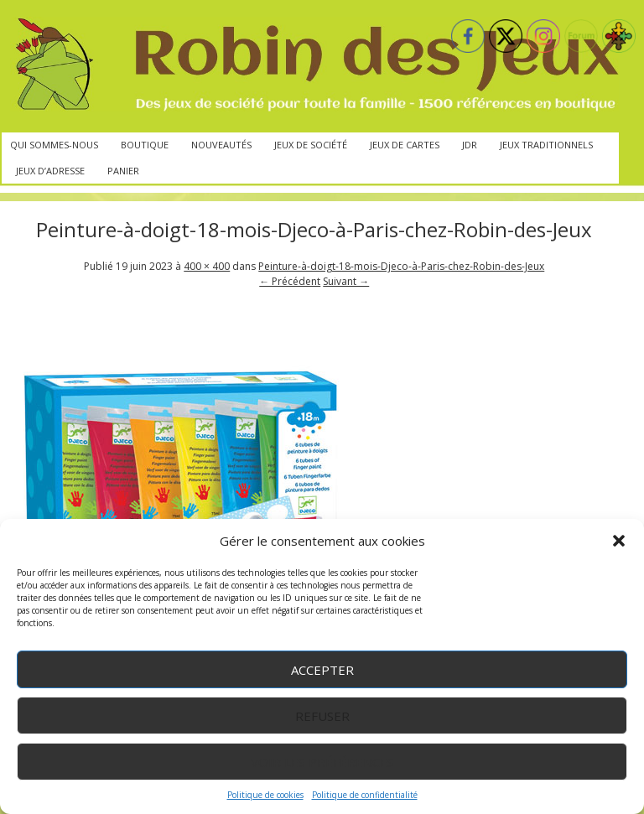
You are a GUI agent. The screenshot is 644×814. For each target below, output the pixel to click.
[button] (619, 541)
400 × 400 (207, 266)
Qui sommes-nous (54, 145)
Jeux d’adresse (50, 171)
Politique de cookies (265, 795)
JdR (470, 145)
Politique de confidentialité (365, 795)
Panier (123, 171)
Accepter (322, 670)
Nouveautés (221, 145)
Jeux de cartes (405, 145)
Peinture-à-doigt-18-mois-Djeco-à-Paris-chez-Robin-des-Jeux (401, 266)
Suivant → (346, 281)
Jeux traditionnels (546, 145)
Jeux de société (311, 145)
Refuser (322, 716)
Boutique (145, 145)
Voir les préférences (322, 762)
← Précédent (290, 281)
